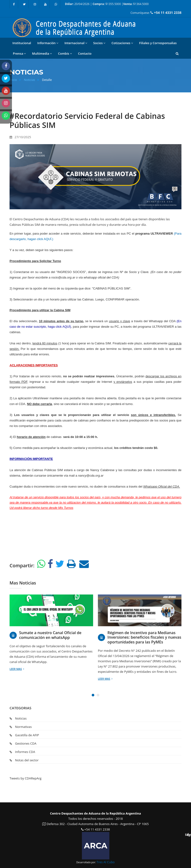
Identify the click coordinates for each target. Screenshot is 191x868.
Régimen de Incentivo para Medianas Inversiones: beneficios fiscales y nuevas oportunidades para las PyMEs (144, 637)
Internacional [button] (76, 43)
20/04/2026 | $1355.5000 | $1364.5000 (107, 4)
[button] (177, 53)
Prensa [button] (19, 54)
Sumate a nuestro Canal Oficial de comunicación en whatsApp (50, 635)
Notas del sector (27, 760)
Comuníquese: (156, 13)
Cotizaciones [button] (122, 43)
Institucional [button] (22, 43)
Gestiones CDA (26, 743)
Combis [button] (65, 54)
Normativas (23, 727)
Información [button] (48, 43)
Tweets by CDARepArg (26, 778)
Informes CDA (25, 752)
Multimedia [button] (42, 54)
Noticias (29, 80)
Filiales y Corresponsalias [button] (158, 43)
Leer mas (17, 669)
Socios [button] (99, 43)
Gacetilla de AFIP (27, 735)
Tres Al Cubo (106, 862)
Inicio (13, 80)
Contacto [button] (85, 53)
